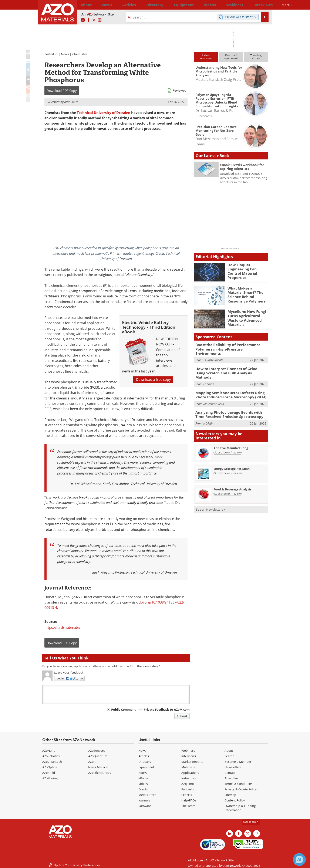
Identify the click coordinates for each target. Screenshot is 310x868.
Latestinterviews (206, 57)
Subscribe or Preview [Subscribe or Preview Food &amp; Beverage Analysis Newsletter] (228, 481)
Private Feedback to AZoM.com (167, 710)
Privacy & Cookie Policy (241, 789)
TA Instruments (213, 355)
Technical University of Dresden (104, 113)
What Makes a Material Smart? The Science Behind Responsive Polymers (246, 294)
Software (145, 806)
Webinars (188, 751)
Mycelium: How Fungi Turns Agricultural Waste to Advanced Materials (248, 315)
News (65, 54)
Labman (209, 374)
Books (143, 773)
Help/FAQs (189, 800)
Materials (188, 767)
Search (229, 756)
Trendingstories (256, 57)
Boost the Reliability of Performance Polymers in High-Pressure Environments (228, 347)
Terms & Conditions (239, 784)
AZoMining (50, 778)
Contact (230, 773)
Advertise (231, 778)
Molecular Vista (214, 392)
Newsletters (233, 767)
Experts (187, 795)
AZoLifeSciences (100, 773)
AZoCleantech (52, 762)
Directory (144, 5)
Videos (143, 784)
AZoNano (49, 751)
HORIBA (208, 411)
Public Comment (123, 710)
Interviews (189, 756)
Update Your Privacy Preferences (75, 863)
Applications (190, 773)
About (229, 751)
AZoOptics (50, 767)
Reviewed (179, 90)
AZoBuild (49, 773)
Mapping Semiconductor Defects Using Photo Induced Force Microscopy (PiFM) (231, 384)
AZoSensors (97, 751)
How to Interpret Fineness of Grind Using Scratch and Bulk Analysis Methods (228, 365)
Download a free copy (153, 379)
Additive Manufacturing (231, 436)
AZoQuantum (98, 756)
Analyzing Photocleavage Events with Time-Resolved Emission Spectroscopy (230, 403)
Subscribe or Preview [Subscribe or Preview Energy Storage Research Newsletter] (228, 461)
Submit (182, 716)
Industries (189, 778)
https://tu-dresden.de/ (62, 628)
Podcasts (188, 789)
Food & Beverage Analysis (232, 477)
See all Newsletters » (211, 497)
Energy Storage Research (232, 456)
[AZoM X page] (94, 20)
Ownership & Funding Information (240, 808)
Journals (144, 800)
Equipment (146, 767)
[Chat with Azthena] (299, 859)
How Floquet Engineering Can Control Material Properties (247, 268)
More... (262, 5)
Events (143, 789)
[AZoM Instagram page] (100, 20)
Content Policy (235, 800)
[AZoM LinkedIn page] (83, 20)
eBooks (143, 778)
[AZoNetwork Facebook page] (88, 20)
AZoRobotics (51, 756)
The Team (188, 806)
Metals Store (147, 795)
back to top (251, 822)
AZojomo (188, 784)
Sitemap (230, 795)
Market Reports (192, 762)
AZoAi (92, 762)
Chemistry (80, 54)
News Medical (98, 767)
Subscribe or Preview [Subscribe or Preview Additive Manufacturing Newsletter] (228, 440)
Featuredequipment (231, 57)
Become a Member (238, 762)
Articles (144, 756)
